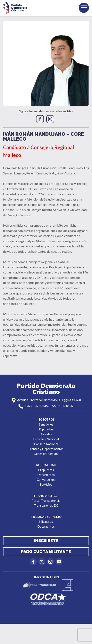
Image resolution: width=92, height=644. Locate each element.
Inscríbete (46, 541)
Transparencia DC (46, 505)
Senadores (46, 424)
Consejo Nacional (46, 444)
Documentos (46, 475)
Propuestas (46, 470)
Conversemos (46, 480)
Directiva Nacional (46, 439)
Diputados (46, 429)
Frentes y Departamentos (46, 449)
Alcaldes (46, 434)
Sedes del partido (46, 454)
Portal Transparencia (46, 501)
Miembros (46, 522)
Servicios (46, 484)
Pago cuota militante (46, 552)
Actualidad (46, 465)
